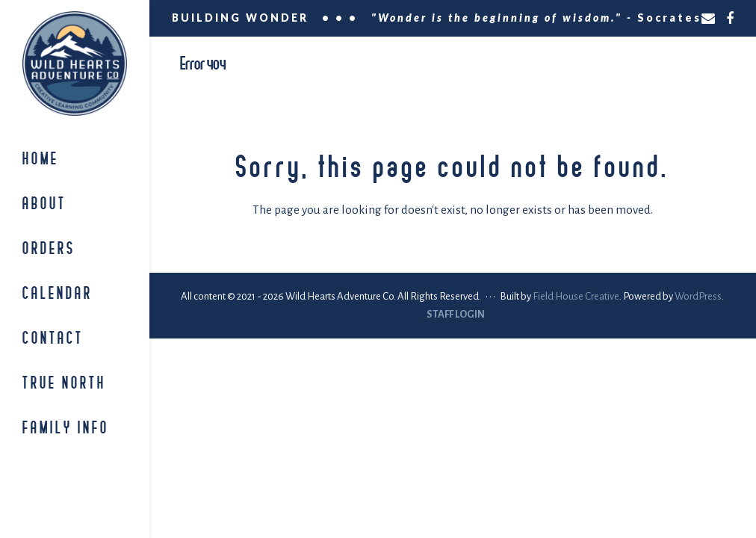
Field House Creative (576, 296)
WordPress (698, 296)
